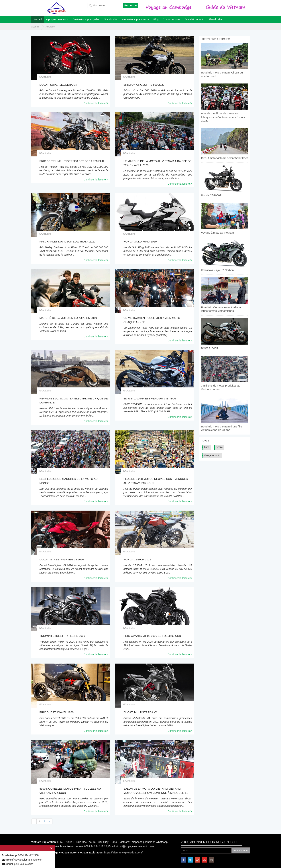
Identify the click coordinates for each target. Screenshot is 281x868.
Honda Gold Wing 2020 (140, 241)
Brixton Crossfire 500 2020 (144, 85)
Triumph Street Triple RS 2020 (62, 636)
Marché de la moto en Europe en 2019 (68, 318)
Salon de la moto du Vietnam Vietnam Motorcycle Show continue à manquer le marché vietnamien (156, 791)
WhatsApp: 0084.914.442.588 (20, 855)
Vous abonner (241, 850)
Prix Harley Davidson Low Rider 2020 (67, 241)
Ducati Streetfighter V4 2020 (62, 559)
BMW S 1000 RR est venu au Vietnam (150, 398)
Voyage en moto (212, 455)
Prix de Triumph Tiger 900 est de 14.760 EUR (72, 161)
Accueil (35, 27)
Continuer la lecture (96, 103)
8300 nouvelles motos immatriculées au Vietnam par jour (70, 791)
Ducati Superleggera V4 (58, 85)
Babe (207, 447)
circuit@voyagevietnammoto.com (23, 860)
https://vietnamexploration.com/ (123, 853)
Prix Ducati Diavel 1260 (57, 712)
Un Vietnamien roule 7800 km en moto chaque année (152, 320)
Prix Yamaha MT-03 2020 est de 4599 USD (152, 636)
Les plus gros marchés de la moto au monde (69, 481)
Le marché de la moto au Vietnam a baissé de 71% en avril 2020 (158, 163)
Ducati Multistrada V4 (140, 712)
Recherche (131, 5)
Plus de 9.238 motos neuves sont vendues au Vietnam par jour (156, 481)
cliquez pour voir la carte (18, 864)
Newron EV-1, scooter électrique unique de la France (74, 401)
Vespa (220, 447)
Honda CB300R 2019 (137, 559)
